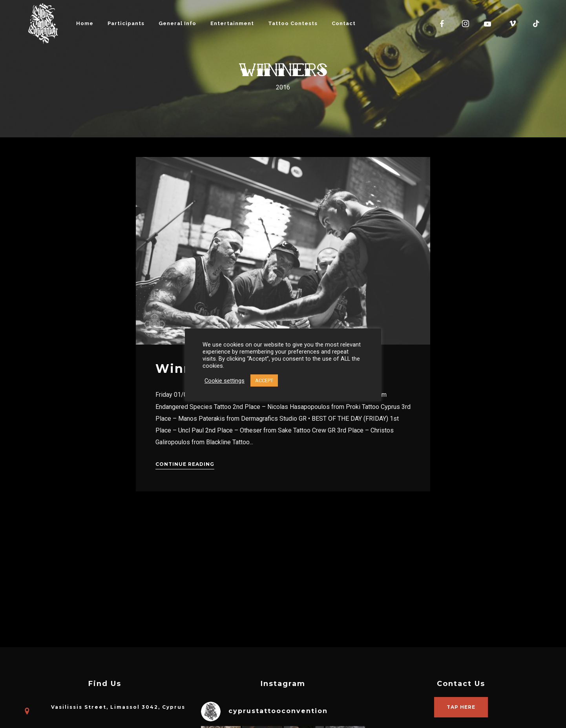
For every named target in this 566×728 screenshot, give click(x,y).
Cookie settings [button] (225, 381)
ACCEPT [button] (264, 380)
